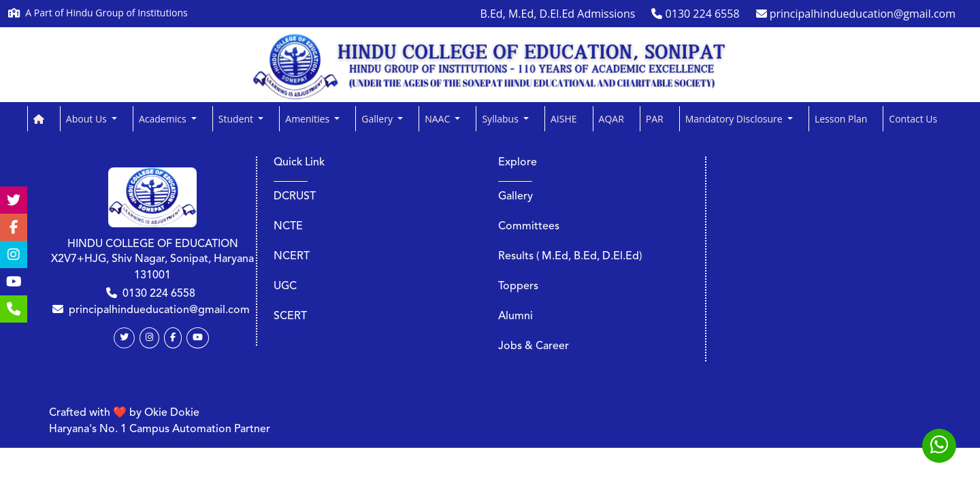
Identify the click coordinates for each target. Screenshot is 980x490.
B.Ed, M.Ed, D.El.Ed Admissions (557, 14)
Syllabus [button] (501, 119)
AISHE (564, 119)
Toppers (518, 287)
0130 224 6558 (159, 294)
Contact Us (913, 119)
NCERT (292, 257)
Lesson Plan (841, 119)
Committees (529, 227)
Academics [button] (164, 119)
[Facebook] (173, 338)
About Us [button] (88, 119)
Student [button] (237, 119)
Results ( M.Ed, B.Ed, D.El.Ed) (570, 257)
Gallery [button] (378, 119)
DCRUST (295, 197)
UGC (285, 287)
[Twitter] (124, 338)
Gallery (516, 197)
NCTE (288, 227)
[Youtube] (198, 338)
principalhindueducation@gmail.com (159, 310)
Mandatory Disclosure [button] (735, 119)
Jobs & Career (534, 346)
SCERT (290, 316)
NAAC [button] (439, 119)
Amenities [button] (309, 119)
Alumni (516, 316)
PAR (655, 119)
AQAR (611, 119)
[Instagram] (149, 338)
